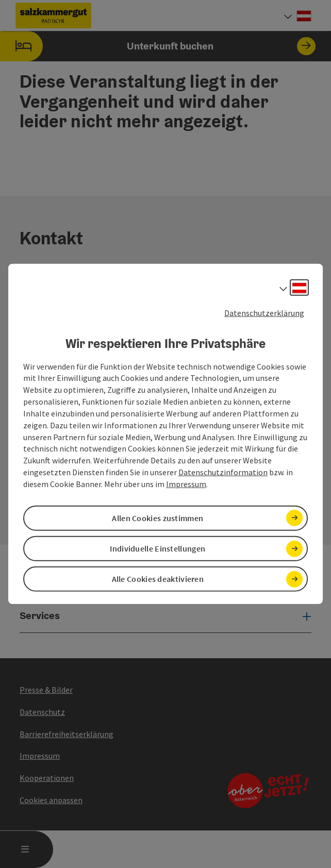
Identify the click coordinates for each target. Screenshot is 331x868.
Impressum (186, 484)
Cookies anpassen (51, 800)
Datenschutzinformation (223, 472)
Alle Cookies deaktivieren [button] (158, 579)
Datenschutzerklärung (264, 313)
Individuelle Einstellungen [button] (158, 548)
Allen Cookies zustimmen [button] (158, 518)
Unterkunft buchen (158, 46)
